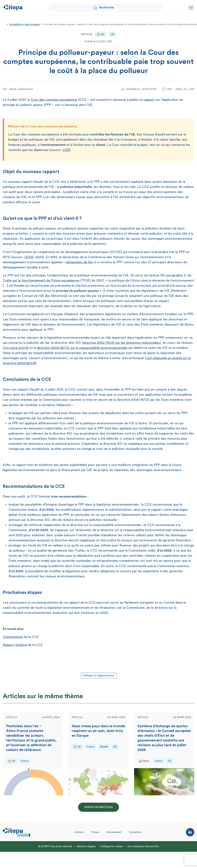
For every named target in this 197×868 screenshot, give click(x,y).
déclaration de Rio (79, 262)
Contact (79, 832)
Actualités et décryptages (25, 24)
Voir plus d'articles (98, 807)
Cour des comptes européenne (54, 100)
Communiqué (13, 637)
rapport (149, 100)
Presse (95, 832)
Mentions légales (86, 846)
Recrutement (114, 832)
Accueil (4, 24)
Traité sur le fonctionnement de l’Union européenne (41, 280)
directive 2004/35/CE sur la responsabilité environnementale (82, 348)
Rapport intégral (15, 645)
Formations (135, 832)
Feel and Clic (152, 846)
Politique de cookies (112, 846)
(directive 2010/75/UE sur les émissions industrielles (121, 343)
